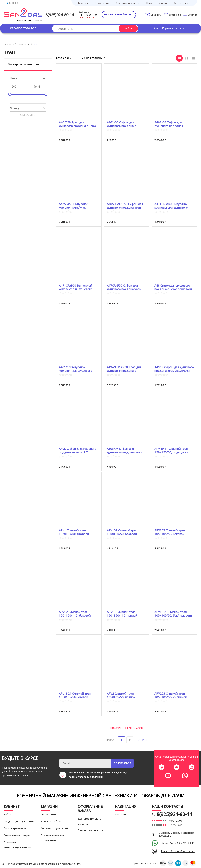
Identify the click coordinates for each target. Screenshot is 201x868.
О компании (102, 3)
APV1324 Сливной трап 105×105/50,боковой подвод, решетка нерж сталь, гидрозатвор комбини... (75, 695)
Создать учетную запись (19, 821)
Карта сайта (123, 814)
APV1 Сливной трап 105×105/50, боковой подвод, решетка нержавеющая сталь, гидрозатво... (74, 532)
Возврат (83, 824)
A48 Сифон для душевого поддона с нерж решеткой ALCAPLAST (173, 287)
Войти (8, 814)
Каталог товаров (23, 28)
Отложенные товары (17, 835)
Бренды (83, 3)
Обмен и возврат (156, 3)
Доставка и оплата (128, 3)
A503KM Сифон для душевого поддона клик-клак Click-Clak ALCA (124, 450)
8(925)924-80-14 (60, 15)
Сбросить (28, 115)
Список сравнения (15, 828)
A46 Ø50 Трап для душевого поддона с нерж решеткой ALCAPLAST (77, 124)
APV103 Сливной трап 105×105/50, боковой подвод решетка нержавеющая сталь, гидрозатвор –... (170, 532)
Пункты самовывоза (90, 830)
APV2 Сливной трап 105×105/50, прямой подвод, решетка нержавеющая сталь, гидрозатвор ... (122, 695)
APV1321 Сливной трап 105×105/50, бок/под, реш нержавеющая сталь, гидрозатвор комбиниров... (173, 613)
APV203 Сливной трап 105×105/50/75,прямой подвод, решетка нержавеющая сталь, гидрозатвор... (171, 695)
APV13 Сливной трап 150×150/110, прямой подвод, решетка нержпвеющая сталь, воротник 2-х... (122, 613)
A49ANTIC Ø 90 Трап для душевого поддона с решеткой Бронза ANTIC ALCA (124, 369)
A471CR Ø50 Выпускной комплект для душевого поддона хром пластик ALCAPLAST (171, 205)
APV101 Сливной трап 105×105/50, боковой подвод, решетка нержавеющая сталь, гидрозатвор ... (122, 532)
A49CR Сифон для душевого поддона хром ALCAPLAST (174, 369)
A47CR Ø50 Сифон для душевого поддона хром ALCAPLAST (124, 287)
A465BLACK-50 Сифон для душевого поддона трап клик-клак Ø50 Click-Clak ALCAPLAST (125, 205)
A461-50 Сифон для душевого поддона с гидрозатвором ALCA (121, 124)
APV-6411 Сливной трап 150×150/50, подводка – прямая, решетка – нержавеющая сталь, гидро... (171, 450)
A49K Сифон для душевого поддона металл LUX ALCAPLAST (78, 450)
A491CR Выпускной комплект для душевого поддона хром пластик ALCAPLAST (75, 369)
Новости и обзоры (52, 821)
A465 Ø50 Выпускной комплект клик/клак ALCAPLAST (74, 205)
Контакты (180, 3)
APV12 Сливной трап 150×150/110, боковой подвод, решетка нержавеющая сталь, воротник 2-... (75, 613)
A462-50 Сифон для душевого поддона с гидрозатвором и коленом (173, 124)
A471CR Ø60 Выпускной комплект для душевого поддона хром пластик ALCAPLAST (75, 287)
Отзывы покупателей (54, 828)
